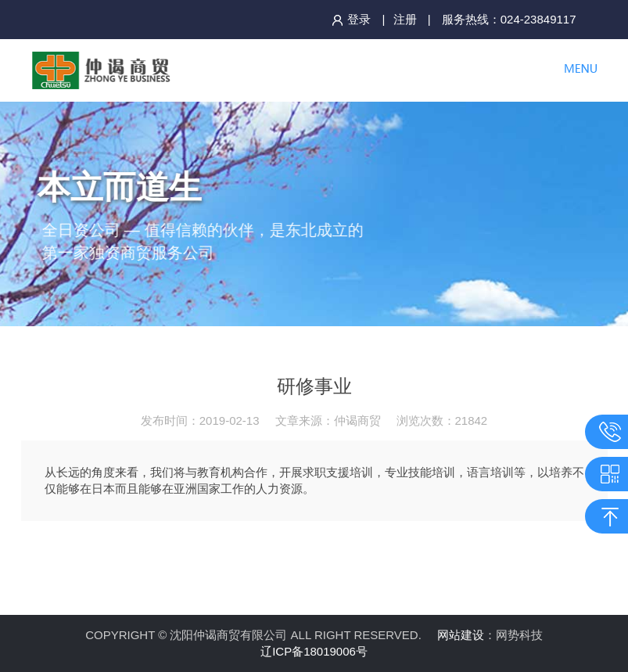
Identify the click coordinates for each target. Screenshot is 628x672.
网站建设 (461, 635)
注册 (405, 19)
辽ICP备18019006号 (314, 651)
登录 (351, 19)
